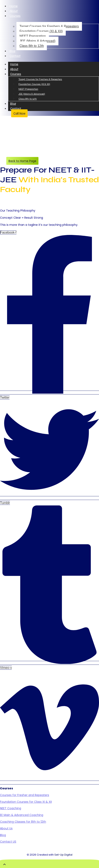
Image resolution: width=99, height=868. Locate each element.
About (14, 11)
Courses (15, 16)
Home (14, 6)
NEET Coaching (11, 808)
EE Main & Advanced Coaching (22, 815)
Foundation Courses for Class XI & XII (26, 802)
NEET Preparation (33, 36)
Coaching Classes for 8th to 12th (23, 822)
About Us (6, 828)
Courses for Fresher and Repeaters (25, 795)
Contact (15, 56)
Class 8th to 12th (32, 46)
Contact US (8, 842)
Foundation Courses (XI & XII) (41, 31)
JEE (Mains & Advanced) (37, 41)
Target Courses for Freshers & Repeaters (49, 26)
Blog (12, 51)
